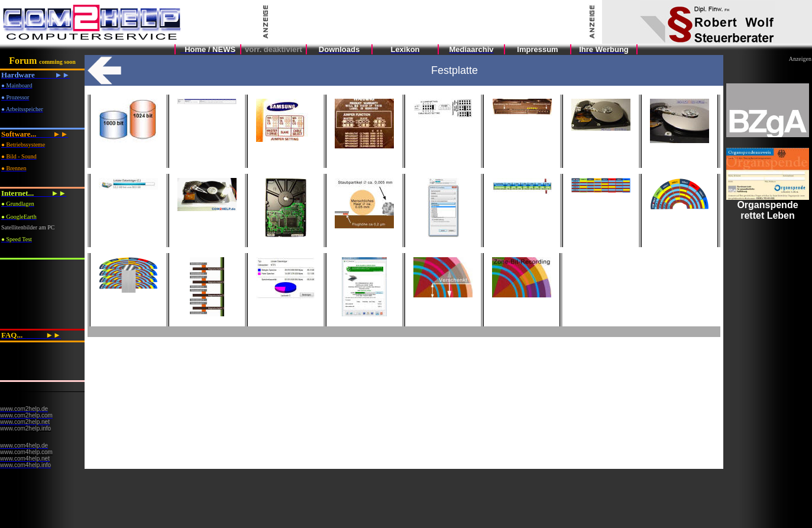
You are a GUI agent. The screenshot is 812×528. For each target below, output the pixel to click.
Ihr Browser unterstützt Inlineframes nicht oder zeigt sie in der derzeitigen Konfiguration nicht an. (768, 291)
